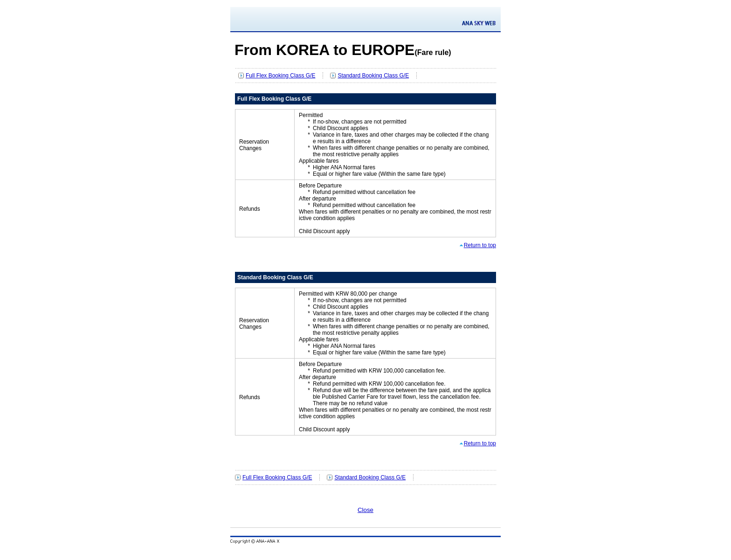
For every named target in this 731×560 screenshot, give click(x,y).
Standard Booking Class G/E (373, 76)
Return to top (480, 245)
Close (365, 510)
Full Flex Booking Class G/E (280, 76)
